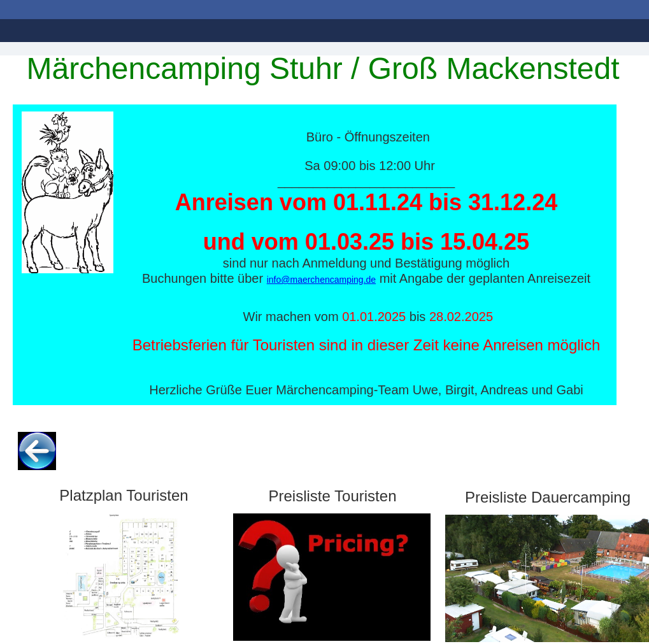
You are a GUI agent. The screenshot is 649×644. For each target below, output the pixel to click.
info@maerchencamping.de (321, 280)
